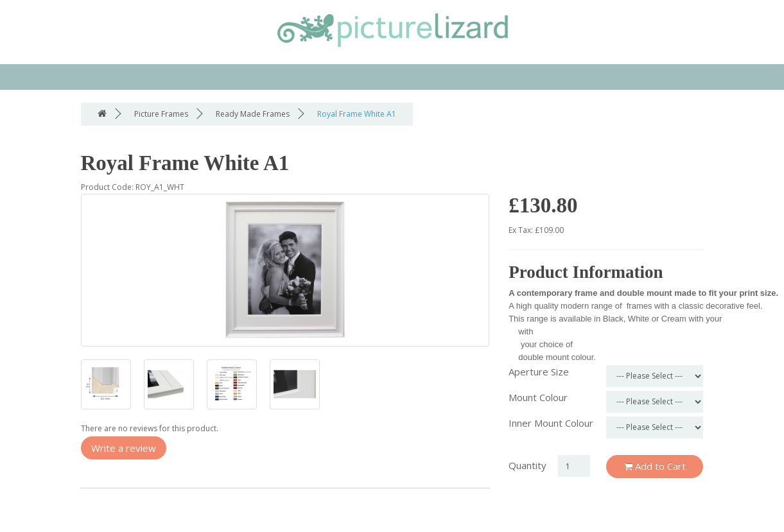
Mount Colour (538, 397)
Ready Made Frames (253, 114)
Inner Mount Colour (551, 423)
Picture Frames (161, 114)
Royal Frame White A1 (357, 114)
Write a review (124, 448)
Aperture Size (539, 372)
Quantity (527, 465)
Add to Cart (655, 466)
